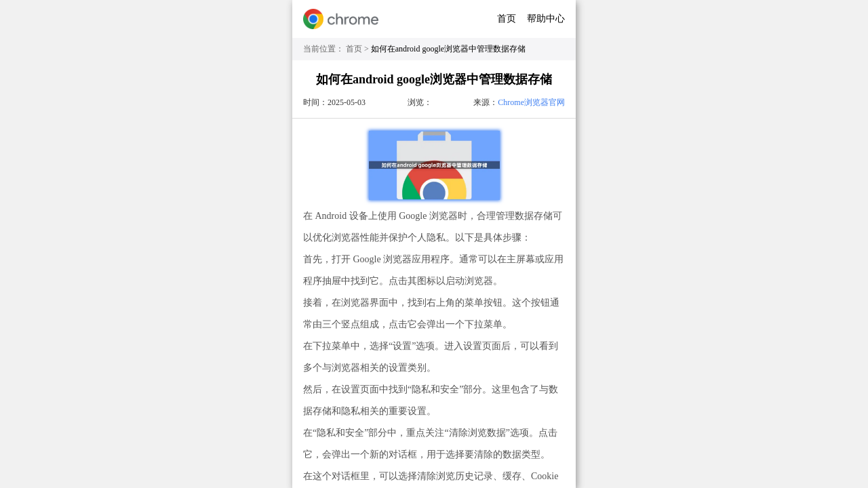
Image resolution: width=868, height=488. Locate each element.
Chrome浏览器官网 (531, 102)
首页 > (358, 49)
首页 (507, 19)
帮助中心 (546, 19)
